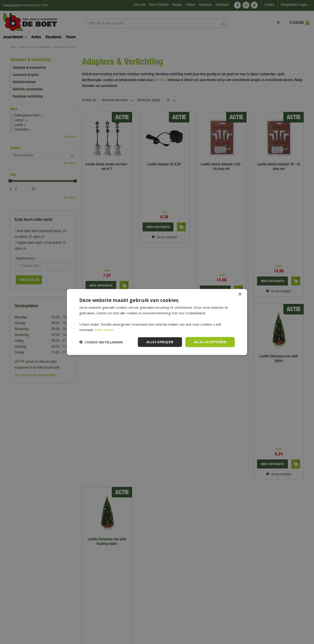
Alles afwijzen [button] (160, 342)
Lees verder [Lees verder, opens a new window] (104, 330)
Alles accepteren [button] (210, 342)
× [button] (240, 294)
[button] (101, 342)
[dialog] (157, 322)
